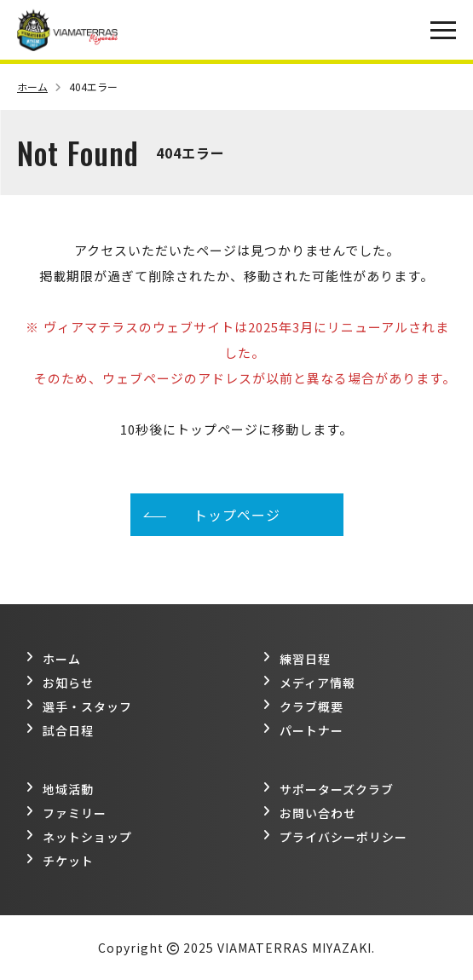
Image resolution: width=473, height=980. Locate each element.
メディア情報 (309, 683)
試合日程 (60, 730)
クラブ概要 (303, 706)
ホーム (39, 86)
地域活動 (60, 789)
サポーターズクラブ (328, 789)
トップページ (237, 515)
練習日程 (297, 659)
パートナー (303, 730)
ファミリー (66, 813)
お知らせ (60, 683)
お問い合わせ (309, 813)
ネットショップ (79, 837)
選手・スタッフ (79, 706)
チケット (60, 861)
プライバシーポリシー (335, 837)
